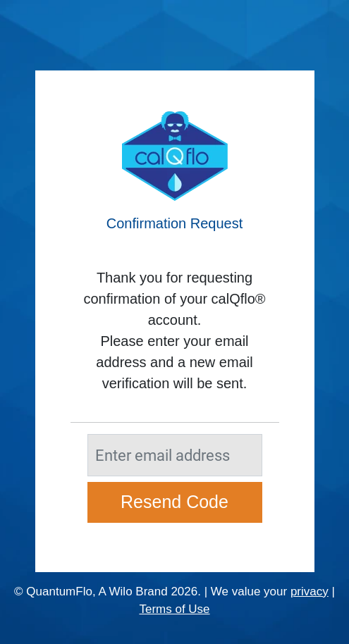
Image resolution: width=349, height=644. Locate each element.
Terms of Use (174, 609)
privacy (310, 592)
